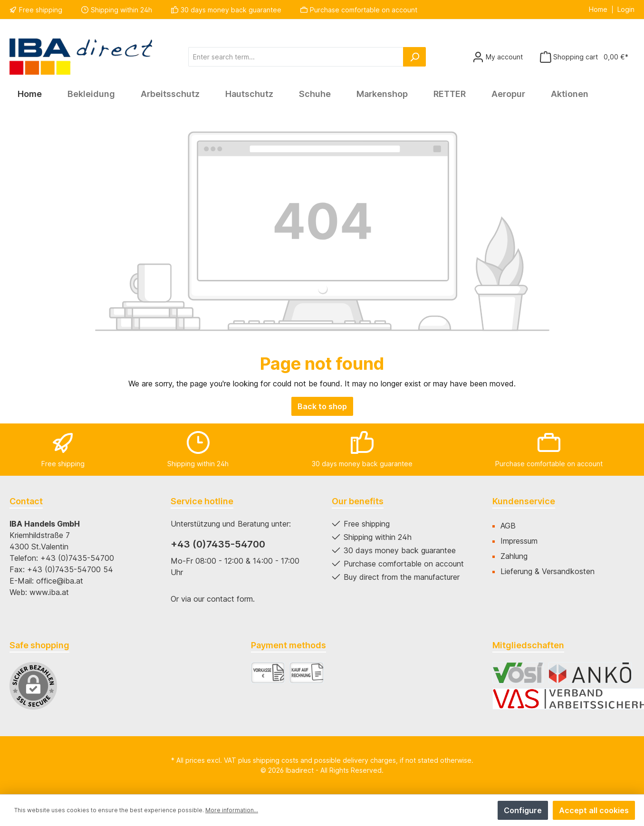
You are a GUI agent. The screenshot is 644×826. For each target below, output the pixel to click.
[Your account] (498, 57)
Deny (477, 810)
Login (626, 10)
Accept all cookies (594, 810)
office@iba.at (60, 581)
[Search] (414, 57)
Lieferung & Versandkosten (548, 571)
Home (598, 10)
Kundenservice (524, 501)
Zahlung (514, 556)
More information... (232, 810)
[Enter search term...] (296, 57)
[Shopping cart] (584, 57)
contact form (230, 599)
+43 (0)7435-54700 (218, 544)
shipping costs (276, 760)
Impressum (519, 541)
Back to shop (322, 406)
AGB (508, 526)
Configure (523, 810)
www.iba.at (49, 592)
